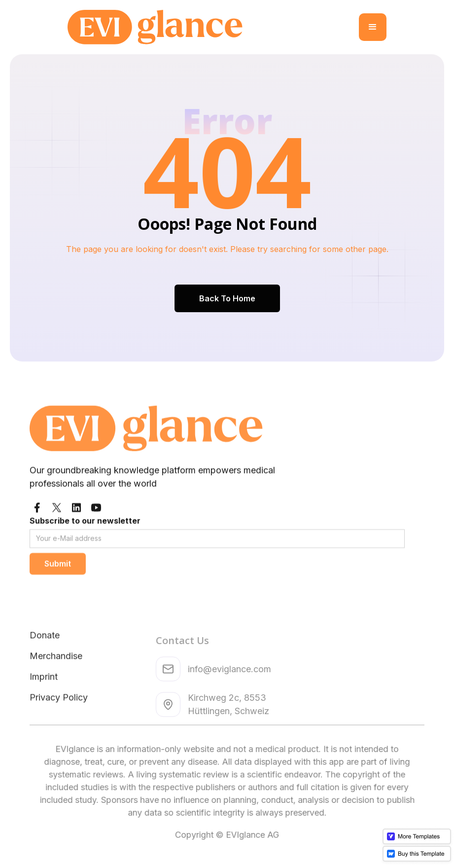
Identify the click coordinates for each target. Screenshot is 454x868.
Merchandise (56, 690)
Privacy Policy (59, 731)
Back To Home (227, 297)
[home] (213, 27)
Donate (45, 669)
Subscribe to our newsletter (85, 544)
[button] (373, 27)
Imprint (44, 710)
